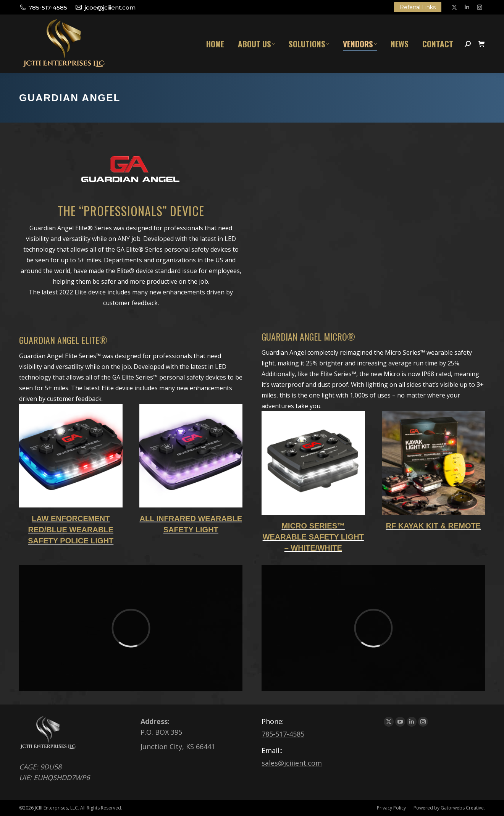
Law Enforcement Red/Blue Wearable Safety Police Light (71, 530)
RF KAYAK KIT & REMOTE (433, 526)
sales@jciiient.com (292, 763)
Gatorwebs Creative (462, 808)
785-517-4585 (43, 7)
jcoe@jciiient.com (105, 7)
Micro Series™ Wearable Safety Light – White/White (313, 537)
